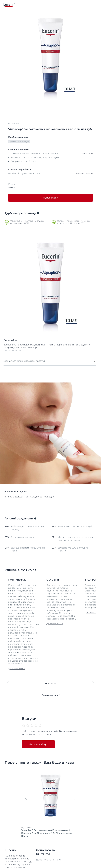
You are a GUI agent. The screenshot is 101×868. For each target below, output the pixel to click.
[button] (50, 354)
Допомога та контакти (49, 853)
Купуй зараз (50, 191)
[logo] (9, 5)
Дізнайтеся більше (84, 166)
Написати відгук (38, 737)
